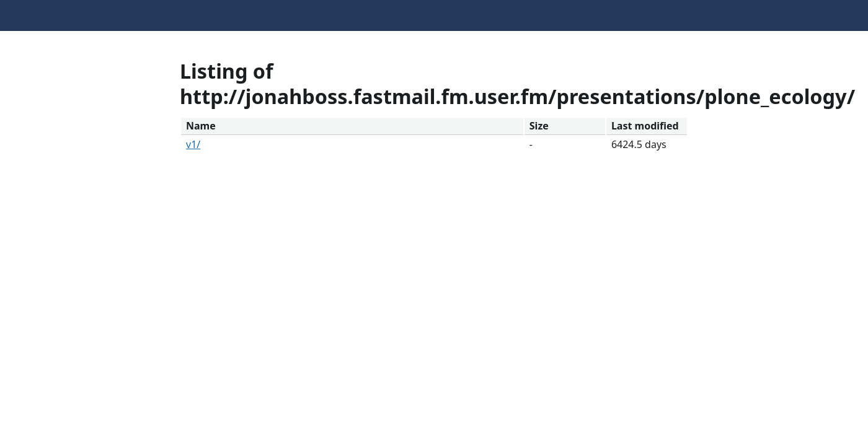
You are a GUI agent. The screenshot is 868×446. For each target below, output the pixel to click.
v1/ (193, 144)
